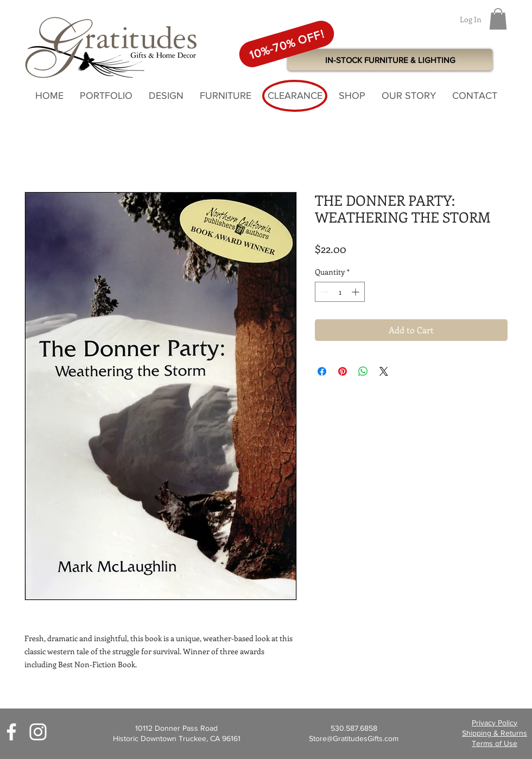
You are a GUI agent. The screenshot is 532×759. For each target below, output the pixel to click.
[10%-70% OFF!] (287, 44)
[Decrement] (323, 292)
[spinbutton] (340, 292)
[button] (498, 19)
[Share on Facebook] (322, 371)
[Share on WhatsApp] (363, 371)
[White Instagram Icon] (38, 732)
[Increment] (356, 292)
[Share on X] (384, 371)
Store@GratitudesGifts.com (354, 738)
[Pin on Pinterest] (343, 371)
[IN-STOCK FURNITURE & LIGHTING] (390, 60)
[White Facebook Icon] (11, 732)
